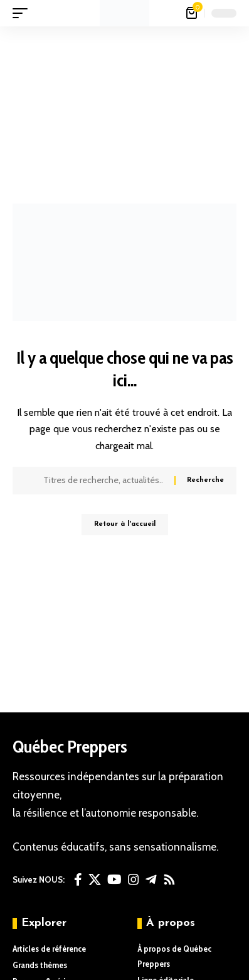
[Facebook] (78, 879)
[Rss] (169, 879)
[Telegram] (151, 879)
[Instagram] (134, 879)
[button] (23, 13)
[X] (95, 879)
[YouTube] (114, 879)
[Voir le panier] (193, 13)
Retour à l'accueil (125, 524)
